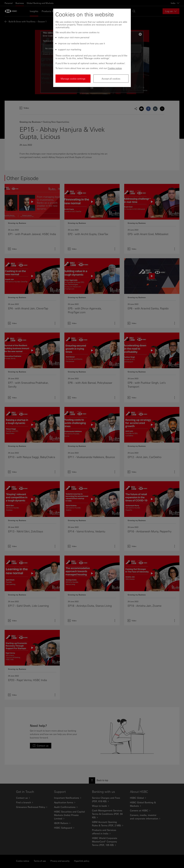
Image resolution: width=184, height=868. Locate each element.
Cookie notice (115, 68)
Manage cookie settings (73, 79)
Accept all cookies (111, 79)
